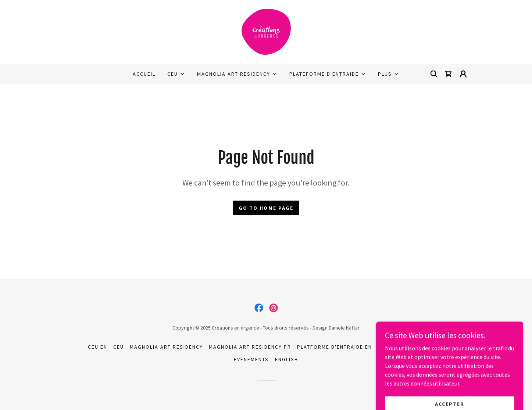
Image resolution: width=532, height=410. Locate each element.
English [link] (287, 359)
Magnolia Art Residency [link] (166, 347)
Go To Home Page (266, 208)
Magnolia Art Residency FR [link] (250, 347)
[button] (176, 74)
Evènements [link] (251, 359)
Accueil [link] (144, 74)
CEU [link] (119, 347)
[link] (266, 31)
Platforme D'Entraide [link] (411, 347)
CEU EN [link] (98, 347)
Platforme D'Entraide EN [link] (335, 347)
